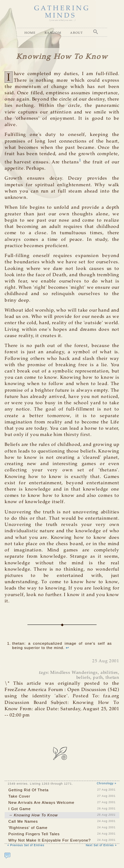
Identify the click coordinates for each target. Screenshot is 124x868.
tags (43, 673)
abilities (109, 673)
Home (30, 33)
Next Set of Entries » (101, 845)
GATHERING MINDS (62, 12)
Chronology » (107, 783)
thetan (112, 678)
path (98, 678)
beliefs (83, 678)
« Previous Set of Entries (26, 845)
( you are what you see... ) (62, 20)
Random (53, 33)
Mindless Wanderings (74, 673)
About (77, 33)
